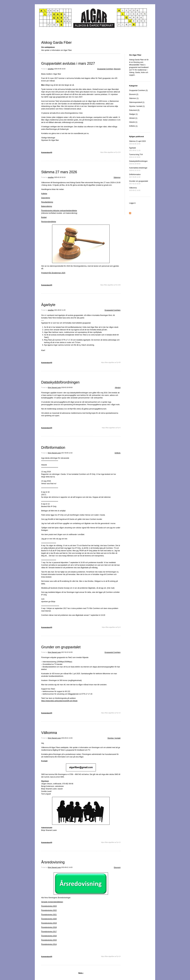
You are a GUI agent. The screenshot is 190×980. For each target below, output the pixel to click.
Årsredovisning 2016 (49, 936)
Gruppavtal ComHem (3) (138, 90)
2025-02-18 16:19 (60, 177)
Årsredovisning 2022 (49, 910)
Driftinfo (118, 453)
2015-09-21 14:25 (67, 867)
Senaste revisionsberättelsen (52, 902)
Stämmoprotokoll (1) (137, 102)
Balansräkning (47, 206)
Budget (44, 217)
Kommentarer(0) (47, 152)
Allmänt (118, 388)
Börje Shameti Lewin (54, 388)
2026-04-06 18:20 (60, 69)
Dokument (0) (134, 110)
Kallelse (44, 194)
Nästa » (81, 973)
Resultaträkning (47, 202)
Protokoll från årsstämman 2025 (53, 273)
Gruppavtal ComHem (105, 69)
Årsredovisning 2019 (49, 923)
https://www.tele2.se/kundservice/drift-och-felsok (59, 701)
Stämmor (117, 177)
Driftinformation (53, 447)
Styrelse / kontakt (114, 738)
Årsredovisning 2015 (49, 940)
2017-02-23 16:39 (67, 652)
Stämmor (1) (134, 98)
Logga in (132, 203)
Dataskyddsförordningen (60, 382)
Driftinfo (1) (133, 126)
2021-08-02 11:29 (60, 310)
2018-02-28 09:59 (67, 388)
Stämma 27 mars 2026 (59, 172)
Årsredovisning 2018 (49, 927)
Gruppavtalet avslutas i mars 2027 (68, 63)
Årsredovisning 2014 (49, 944)
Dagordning (46, 198)
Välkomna (49, 733)
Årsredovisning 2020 (49, 919)
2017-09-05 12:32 (67, 453)
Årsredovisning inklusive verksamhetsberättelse (59, 211)
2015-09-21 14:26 (67, 738)
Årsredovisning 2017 (49, 932)
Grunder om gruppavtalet (61, 647)
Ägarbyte (48, 305)
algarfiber (51, 69)
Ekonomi (117, 69)
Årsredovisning (53, 862)
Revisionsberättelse (49, 222)
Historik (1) (133, 122)
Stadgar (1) (133, 114)
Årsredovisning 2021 (49, 915)
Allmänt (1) (133, 118)
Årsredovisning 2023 (49, 906)
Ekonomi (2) (134, 94)
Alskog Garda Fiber (56, 42)
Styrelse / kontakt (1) (137, 106)
